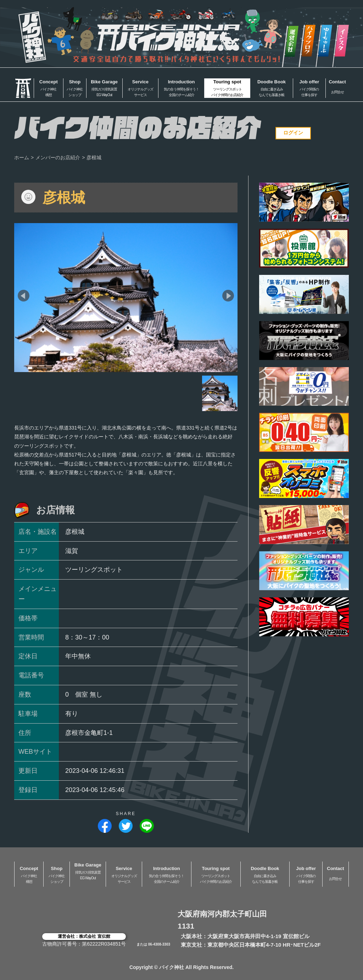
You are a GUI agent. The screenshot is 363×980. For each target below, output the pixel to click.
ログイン (293, 133)
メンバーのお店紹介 (58, 157)
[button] (24, 296)
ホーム (22, 157)
